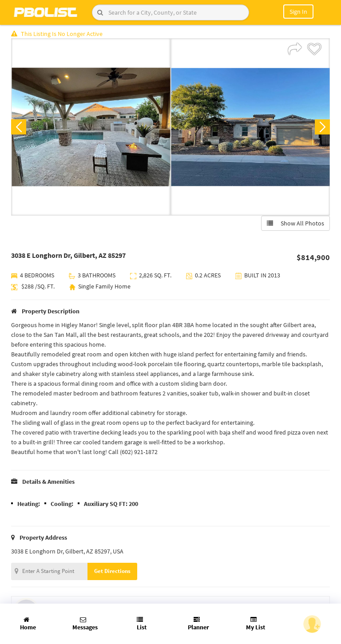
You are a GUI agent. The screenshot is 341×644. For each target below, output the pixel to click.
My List (256, 624)
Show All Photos (295, 223)
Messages (85, 624)
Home (28, 624)
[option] (91, 127)
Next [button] (322, 127)
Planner (198, 624)
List (142, 624)
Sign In (298, 12)
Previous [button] (19, 127)
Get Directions (112, 571)
